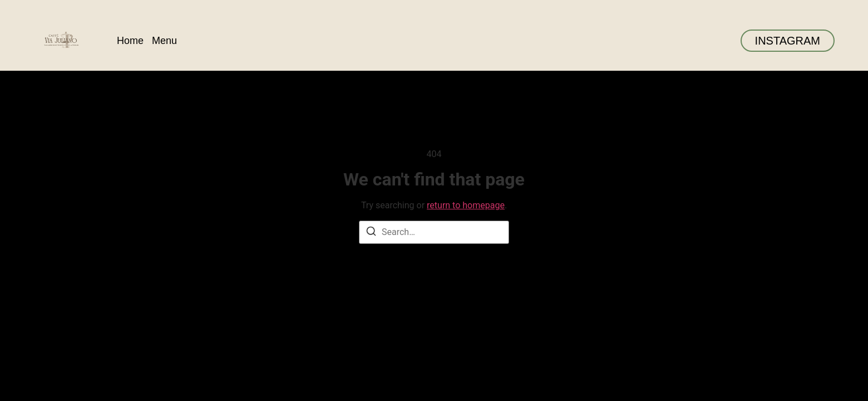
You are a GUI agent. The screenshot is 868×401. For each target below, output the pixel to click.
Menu (164, 41)
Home (130, 41)
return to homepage (466, 205)
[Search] (371, 233)
